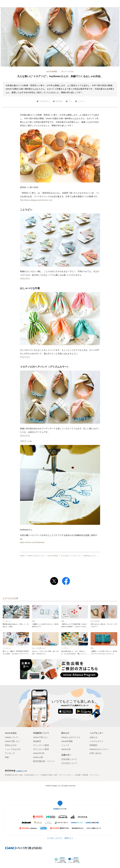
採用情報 (85, 775)
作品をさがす (11, 745)
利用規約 (93, 745)
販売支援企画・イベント (44, 761)
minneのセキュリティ (99, 749)
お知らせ (93, 737)
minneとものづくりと (60, 4)
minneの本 (66, 749)
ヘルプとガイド (96, 741)
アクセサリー (44, 101)
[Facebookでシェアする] (66, 581)
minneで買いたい (13, 741)
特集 (7, 757)
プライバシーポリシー (66, 775)
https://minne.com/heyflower (32, 542)
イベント (81, 101)
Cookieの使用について (32, 775)
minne (22, 556)
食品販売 (37, 741)
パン (70, 101)
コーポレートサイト (55, 838)
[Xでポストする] (54, 581)
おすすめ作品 (52, 71)
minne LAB (38, 757)
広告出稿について (69, 759)
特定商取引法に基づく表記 (14, 775)
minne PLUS (39, 753)
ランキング (10, 753)
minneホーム (4, 4)
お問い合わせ (95, 753)
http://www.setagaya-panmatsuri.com (36, 200)
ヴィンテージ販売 (41, 745)
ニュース (65, 745)
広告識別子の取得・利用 (49, 775)
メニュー (116, 4)
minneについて (12, 737)
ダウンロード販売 (41, 749)
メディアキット (95, 775)
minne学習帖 (67, 741)
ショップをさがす (13, 749)
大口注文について (69, 763)
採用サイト (69, 838)
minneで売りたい (41, 737)
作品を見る (25, 279)
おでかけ (59, 101)
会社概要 (78, 775)
